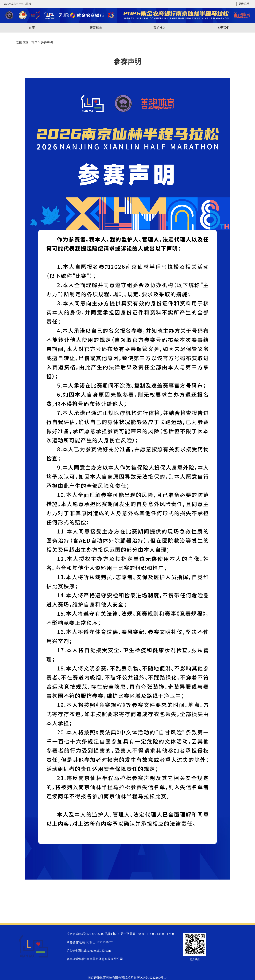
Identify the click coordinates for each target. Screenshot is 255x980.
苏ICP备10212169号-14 (152, 978)
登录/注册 (244, 4)
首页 (34, 42)
